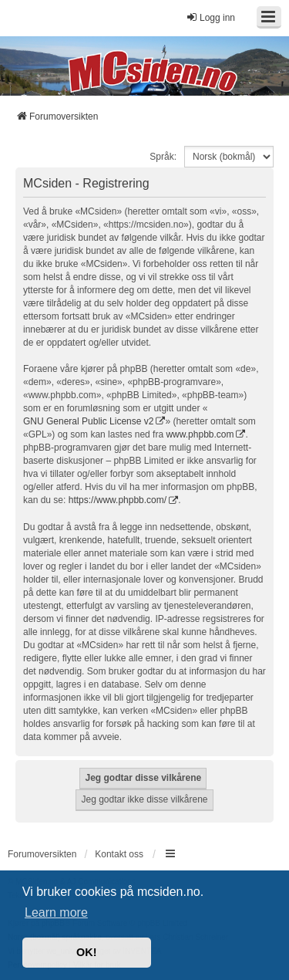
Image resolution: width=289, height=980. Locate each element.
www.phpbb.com (200, 434)
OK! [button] (86, 952)
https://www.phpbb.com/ (118, 500)
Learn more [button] (56, 912)
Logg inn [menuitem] (210, 17)
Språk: (163, 157)
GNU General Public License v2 (88, 421)
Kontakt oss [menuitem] (119, 854)
